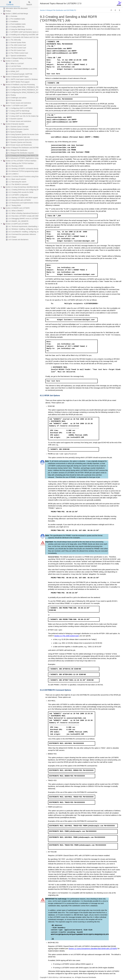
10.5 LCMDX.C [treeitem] (12, 174)
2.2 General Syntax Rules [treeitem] (16, 42)
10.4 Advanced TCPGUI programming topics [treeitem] (22, 171)
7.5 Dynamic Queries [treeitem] (14, 119)
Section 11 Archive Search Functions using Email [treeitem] (21, 176)
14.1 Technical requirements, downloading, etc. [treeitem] (23, 226)
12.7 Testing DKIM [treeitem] (13, 205)
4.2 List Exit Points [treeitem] (13, 66)
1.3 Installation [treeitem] (12, 21)
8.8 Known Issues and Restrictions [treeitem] (19, 145)
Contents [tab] (10, 3)
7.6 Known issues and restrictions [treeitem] (18, 121)
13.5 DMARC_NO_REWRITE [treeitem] (17, 221)
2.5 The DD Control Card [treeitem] (15, 50)
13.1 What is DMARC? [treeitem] (15, 211)
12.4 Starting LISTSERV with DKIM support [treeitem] (22, 198)
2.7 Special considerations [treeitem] (16, 56)
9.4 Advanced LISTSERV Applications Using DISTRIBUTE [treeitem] (27, 158)
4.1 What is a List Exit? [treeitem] (15, 64)
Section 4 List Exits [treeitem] (11, 61)
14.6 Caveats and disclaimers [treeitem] (17, 240)
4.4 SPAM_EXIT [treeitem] (12, 71)
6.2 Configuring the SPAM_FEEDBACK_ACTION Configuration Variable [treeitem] (31, 90)
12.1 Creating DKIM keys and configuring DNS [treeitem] (23, 190)
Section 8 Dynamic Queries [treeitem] (13, 124)
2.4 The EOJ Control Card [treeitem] (16, 48)
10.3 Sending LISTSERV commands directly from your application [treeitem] (29, 169)
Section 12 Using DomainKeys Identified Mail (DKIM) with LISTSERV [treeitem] (28, 187)
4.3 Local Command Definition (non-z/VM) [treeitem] (21, 69)
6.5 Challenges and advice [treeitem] (16, 98)
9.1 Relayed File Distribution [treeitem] (16, 150)
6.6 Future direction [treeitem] (13, 100)
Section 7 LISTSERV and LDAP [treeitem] (15, 106)
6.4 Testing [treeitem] (10, 95)
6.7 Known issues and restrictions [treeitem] (18, 103)
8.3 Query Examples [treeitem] (14, 132)
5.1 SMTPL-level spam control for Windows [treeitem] (22, 79)
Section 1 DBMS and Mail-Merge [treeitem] (15, 14)
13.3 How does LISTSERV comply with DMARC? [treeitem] (24, 216)
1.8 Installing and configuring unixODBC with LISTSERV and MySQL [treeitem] (30, 35)
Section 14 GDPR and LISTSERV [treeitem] (16, 224)
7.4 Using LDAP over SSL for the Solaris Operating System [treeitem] (27, 116)
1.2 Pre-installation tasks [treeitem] (15, 19)
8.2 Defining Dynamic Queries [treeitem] (17, 129)
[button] (111, 10)
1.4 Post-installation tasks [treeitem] (16, 24)
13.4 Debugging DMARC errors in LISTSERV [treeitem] (22, 219)
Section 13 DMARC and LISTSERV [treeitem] (16, 208)
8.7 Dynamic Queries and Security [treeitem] (18, 142)
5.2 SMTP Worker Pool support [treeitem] (17, 82)
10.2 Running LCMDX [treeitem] (14, 166)
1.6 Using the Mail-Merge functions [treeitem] (19, 29)
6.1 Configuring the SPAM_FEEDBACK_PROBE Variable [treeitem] (26, 87)
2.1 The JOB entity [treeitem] (13, 40)
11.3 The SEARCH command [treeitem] (17, 184)
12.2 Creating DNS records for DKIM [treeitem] (19, 192)
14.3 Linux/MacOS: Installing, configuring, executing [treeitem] (24, 232)
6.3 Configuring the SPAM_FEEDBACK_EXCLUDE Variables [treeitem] (28, 92)
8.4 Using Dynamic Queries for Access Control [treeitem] (23, 134)
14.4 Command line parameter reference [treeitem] (21, 234)
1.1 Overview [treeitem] (11, 16)
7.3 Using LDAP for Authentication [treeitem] (18, 113)
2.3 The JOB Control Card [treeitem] (16, 45)
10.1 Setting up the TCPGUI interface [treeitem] (20, 163)
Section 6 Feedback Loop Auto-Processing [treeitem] (19, 85)
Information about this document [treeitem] (15, 8)
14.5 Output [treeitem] (11, 237)
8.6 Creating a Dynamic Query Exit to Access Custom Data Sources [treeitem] (30, 140)
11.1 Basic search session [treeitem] (16, 179)
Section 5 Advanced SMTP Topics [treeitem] (16, 77)
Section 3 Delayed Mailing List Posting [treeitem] (17, 58)
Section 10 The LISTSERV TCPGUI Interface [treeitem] (20, 161)
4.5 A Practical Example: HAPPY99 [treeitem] (19, 74)
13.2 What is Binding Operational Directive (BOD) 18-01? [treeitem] (26, 213)
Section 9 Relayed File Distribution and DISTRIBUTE (58, 10)
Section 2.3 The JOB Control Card (66, 636)
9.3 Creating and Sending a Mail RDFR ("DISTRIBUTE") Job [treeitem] (27, 155)
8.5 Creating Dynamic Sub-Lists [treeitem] (18, 137)
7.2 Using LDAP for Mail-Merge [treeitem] (17, 111)
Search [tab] (29, 3)
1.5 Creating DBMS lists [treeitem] (15, 27)
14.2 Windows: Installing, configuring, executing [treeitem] (23, 229)
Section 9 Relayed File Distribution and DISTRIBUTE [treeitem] (22, 148)
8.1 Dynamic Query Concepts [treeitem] (17, 127)
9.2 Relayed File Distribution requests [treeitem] (20, 153)
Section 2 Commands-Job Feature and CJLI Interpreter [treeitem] (23, 37)
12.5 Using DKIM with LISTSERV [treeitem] (18, 200)
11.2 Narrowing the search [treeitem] (16, 182)
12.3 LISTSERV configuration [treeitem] (17, 195)
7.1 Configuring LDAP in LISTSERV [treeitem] (19, 108)
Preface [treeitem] (7, 11)
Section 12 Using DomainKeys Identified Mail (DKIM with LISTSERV (93, 949)
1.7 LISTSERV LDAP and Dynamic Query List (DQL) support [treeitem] (27, 32)
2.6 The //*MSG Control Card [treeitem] (17, 53)
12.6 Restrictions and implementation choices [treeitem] (22, 203)
